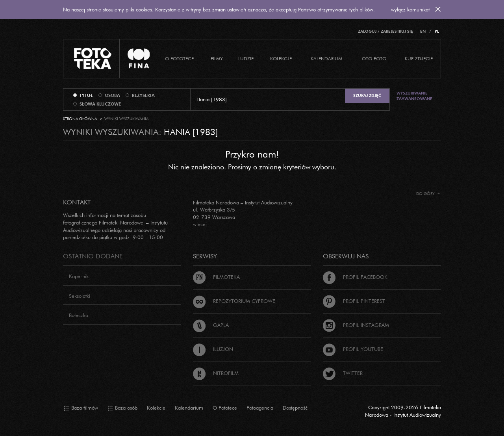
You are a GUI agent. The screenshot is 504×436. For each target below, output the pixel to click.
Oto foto (374, 58)
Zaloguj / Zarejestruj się (385, 31)
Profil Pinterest (354, 301)
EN (423, 31)
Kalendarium (326, 58)
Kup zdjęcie (419, 58)
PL (437, 31)
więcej (200, 224)
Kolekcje (281, 58)
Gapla (211, 325)
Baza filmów (81, 408)
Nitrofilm (216, 373)
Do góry (428, 194)
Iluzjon (213, 349)
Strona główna (80, 119)
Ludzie (246, 58)
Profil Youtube (353, 349)
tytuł (86, 95)
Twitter (343, 373)
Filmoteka (216, 277)
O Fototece (179, 58)
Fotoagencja (260, 408)
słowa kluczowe (100, 104)
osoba (112, 95)
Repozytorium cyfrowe (234, 301)
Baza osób (122, 408)
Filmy (217, 58)
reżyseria (143, 95)
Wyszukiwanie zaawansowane (414, 96)
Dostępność (295, 408)
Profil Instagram (356, 325)
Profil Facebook (355, 277)
